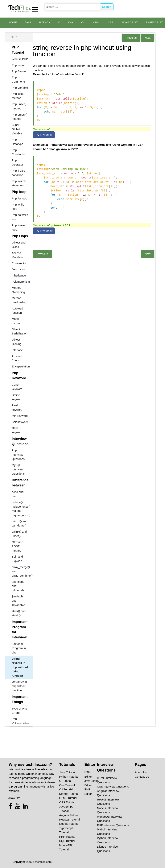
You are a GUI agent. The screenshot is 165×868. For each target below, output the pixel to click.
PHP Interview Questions (113, 825)
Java (28, 23)
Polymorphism (21, 282)
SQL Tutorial (67, 841)
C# (83, 23)
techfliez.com (43, 862)
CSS (111, 23)
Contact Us (142, 777)
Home (13, 23)
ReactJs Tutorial (69, 819)
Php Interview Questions (18, 455)
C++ (71, 23)
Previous (131, 38)
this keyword (20, 416)
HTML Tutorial (68, 798)
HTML (96, 23)
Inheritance (19, 275)
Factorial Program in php (19, 648)
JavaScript (130, 23)
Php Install (19, 65)
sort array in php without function (19, 686)
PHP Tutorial (67, 837)
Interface (17, 350)
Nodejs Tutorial (69, 824)
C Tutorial (65, 781)
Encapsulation (21, 366)
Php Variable (20, 88)
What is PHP (20, 59)
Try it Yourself (44, 135)
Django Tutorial (69, 794)
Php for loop (20, 198)
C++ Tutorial (67, 785)
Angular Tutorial (69, 815)
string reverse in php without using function (20, 667)
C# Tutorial (66, 789)
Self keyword (20, 422)
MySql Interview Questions (18, 469)
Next (148, 38)
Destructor (18, 269)
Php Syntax (19, 71)
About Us (141, 772)
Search (107, 7)
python (45, 23)
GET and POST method (18, 546)
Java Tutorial (67, 772)
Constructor (19, 263)
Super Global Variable (17, 129)
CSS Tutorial (67, 802)
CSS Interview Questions (113, 786)
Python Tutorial (69, 777)
